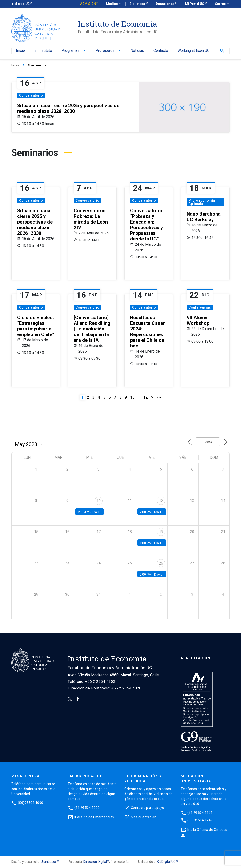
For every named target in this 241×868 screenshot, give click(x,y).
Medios (114, 4)
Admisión (88, 4)
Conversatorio (31, 95)
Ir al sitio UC (20, 4)
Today (208, 442)
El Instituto (43, 51)
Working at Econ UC (193, 51)
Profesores (108, 51)
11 (139, 397)
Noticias (137, 51)
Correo (222, 4)
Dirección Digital (95, 862)
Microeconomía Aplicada (202, 202)
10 (132, 397)
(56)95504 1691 (200, 813)
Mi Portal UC (195, 4)
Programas (74, 51)
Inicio (20, 51)
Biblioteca (138, 4)
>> (159, 397)
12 (145, 397)
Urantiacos (49, 862)
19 (161, 532)
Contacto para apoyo (148, 808)
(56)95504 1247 (200, 820)
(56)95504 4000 (31, 803)
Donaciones (165, 4)
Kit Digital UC (166, 862)
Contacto (161, 51)
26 (161, 563)
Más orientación (144, 817)
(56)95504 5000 (87, 808)
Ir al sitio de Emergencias (94, 817)
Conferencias (200, 307)
